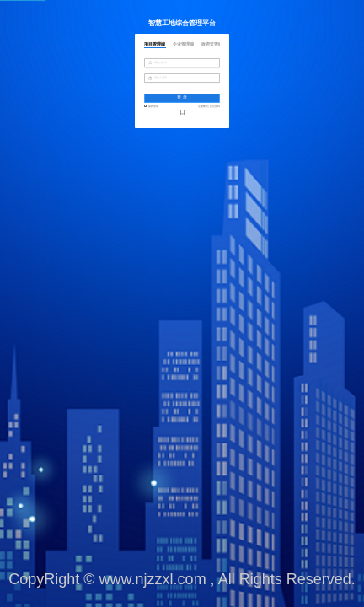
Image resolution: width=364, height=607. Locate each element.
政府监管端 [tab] (212, 44)
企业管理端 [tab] (183, 44)
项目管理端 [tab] (155, 44)
